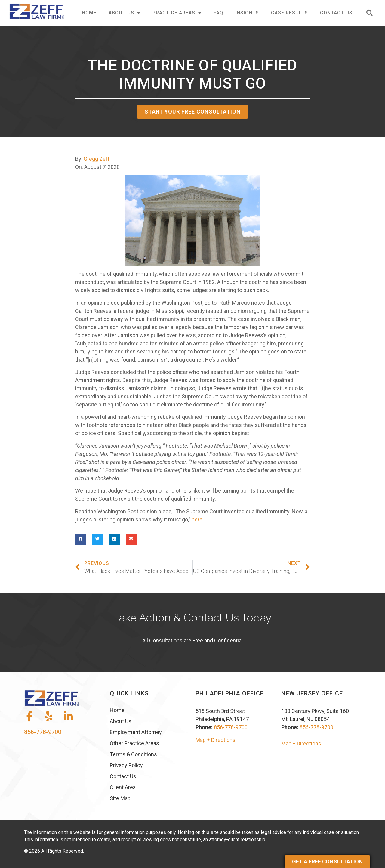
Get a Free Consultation (327, 862)
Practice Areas (177, 13)
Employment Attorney (136, 732)
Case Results (290, 13)
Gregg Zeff (97, 159)
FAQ (218, 13)
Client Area (123, 787)
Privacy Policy (126, 765)
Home (89, 13)
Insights (247, 13)
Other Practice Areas (134, 743)
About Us (125, 13)
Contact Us (336, 13)
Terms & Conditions (133, 754)
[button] (370, 13)
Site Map (120, 798)
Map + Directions (216, 740)
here (197, 520)
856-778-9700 (43, 732)
